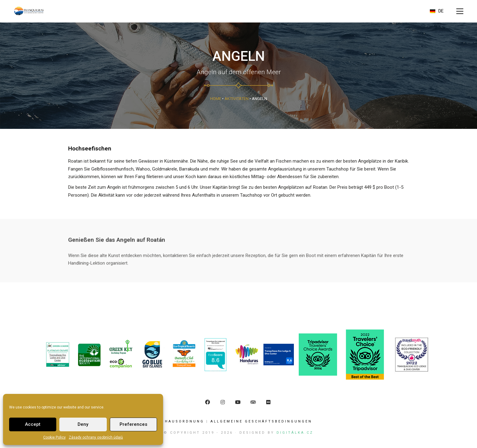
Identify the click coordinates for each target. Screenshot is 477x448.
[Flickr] (268, 402)
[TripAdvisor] (253, 402)
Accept (33, 424)
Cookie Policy (54, 437)
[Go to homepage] (29, 11)
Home (216, 98)
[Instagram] (223, 402)
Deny (83, 424)
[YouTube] (238, 402)
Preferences (133, 424)
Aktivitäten (237, 98)
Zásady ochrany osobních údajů (96, 437)
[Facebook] (207, 402)
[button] (460, 11)
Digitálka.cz (295, 433)
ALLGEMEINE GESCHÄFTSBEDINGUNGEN (261, 421)
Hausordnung (185, 421)
